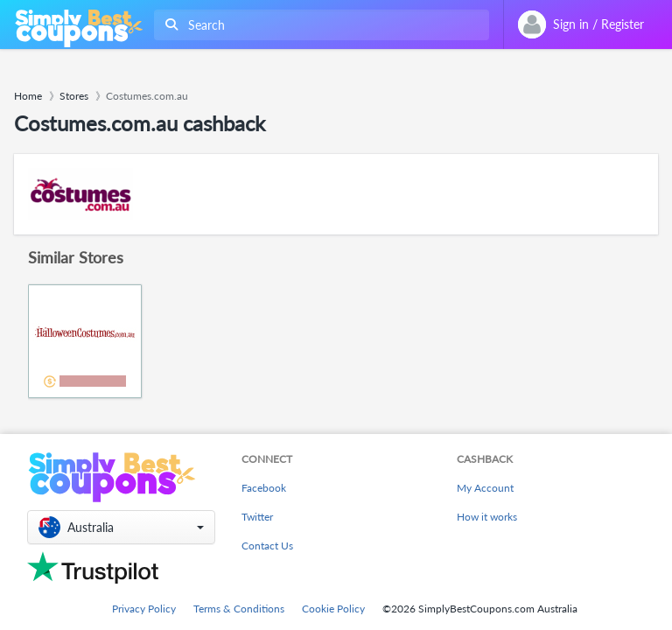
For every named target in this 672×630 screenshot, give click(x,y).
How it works (487, 517)
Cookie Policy (333, 609)
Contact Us (267, 546)
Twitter (257, 517)
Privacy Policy (144, 609)
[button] (121, 527)
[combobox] (318, 25)
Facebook (264, 488)
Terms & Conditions (239, 609)
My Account (485, 488)
